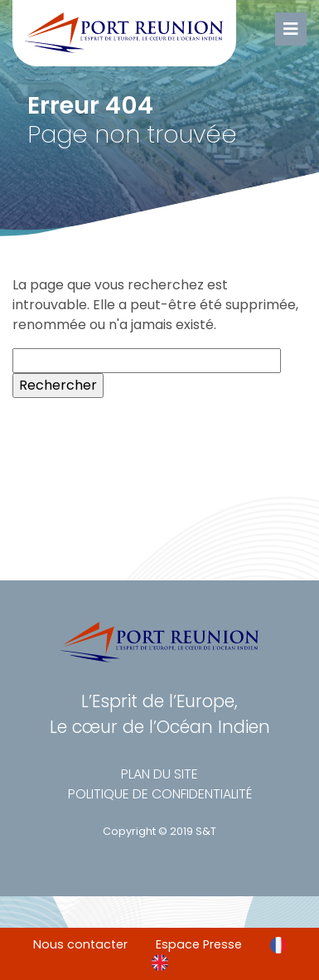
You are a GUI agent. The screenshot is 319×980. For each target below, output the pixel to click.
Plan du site (159, 774)
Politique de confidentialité (160, 794)
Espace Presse (199, 944)
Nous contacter (80, 944)
